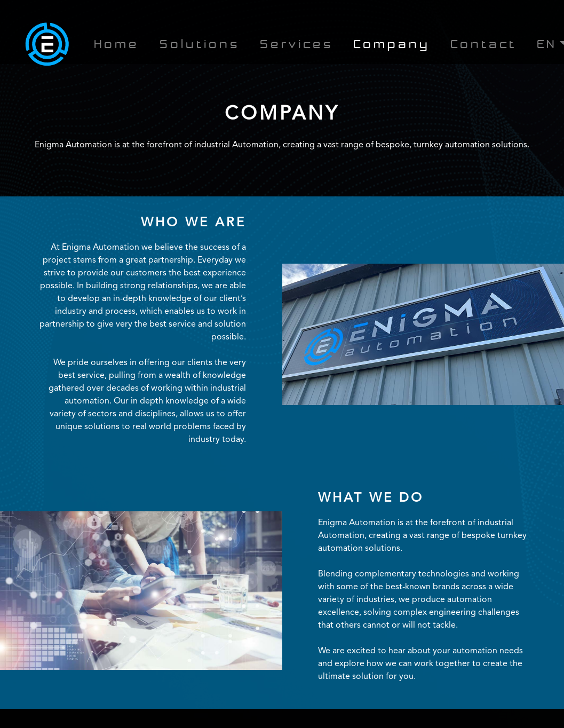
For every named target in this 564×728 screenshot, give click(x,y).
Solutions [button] (200, 45)
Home (117, 45)
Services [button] (296, 45)
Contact (483, 45)
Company (392, 45)
